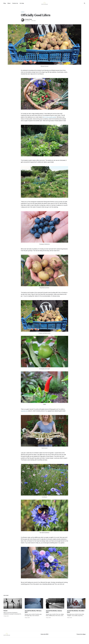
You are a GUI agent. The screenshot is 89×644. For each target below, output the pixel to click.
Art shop (22, 3)
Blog (5, 3)
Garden (23, 12)
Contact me (15, 3)
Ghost (84, 634)
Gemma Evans (28, 19)
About (9, 3)
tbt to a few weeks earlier (49, 117)
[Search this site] (85, 3)
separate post (24, 411)
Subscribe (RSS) (45, 634)
